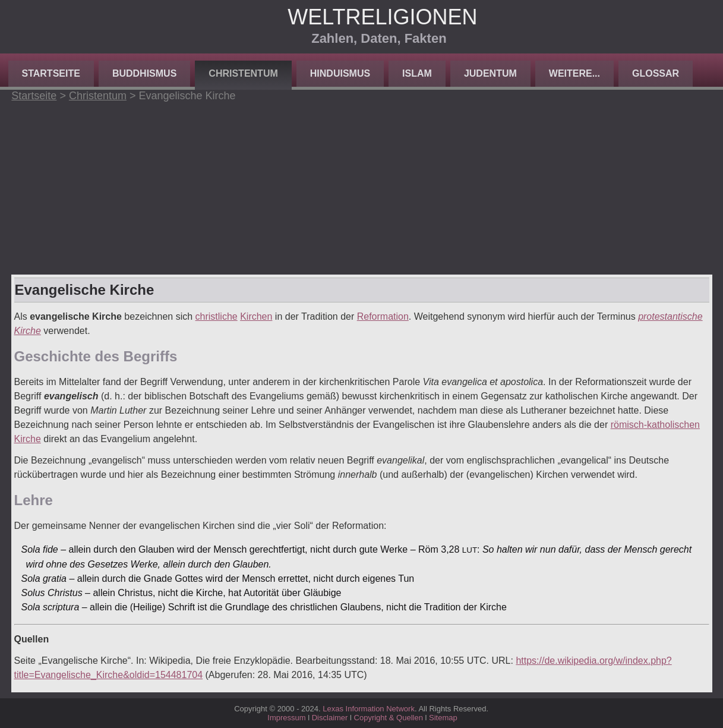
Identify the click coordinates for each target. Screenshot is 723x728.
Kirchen (256, 316)
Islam (417, 73)
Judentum (490, 73)
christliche (217, 316)
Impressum (286, 718)
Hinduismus (340, 73)
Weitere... (574, 73)
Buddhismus (144, 73)
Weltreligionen (382, 17)
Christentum (243, 73)
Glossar (656, 73)
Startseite (51, 73)
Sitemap (443, 718)
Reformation (383, 316)
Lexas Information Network (369, 709)
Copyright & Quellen (390, 718)
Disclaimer (330, 718)
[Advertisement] (362, 185)
